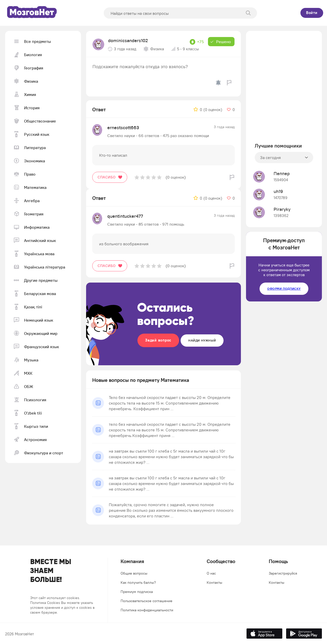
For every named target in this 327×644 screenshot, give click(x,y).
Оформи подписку (284, 289)
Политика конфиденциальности (147, 610)
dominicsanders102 (128, 40)
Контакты (214, 582)
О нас (211, 573)
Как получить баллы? (138, 582)
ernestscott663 (123, 127)
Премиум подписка (137, 592)
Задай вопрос (158, 340)
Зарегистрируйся (283, 573)
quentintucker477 (125, 216)
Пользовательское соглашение (147, 601)
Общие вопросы (134, 573)
